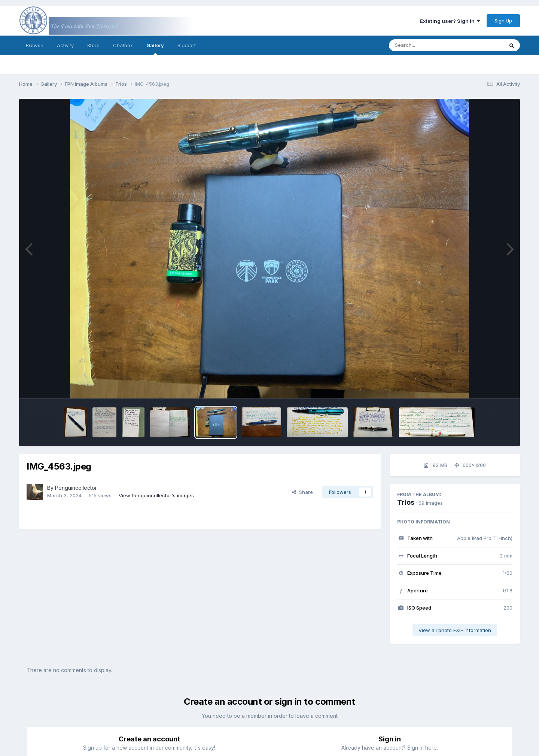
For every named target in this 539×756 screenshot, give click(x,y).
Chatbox (123, 45)
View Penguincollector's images (156, 495)
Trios (406, 502)
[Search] (426, 45)
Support (187, 45)
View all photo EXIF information (455, 630)
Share (302, 492)
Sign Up (503, 21)
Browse (35, 45)
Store (93, 45)
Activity (65, 45)
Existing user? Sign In (450, 21)
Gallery (155, 49)
